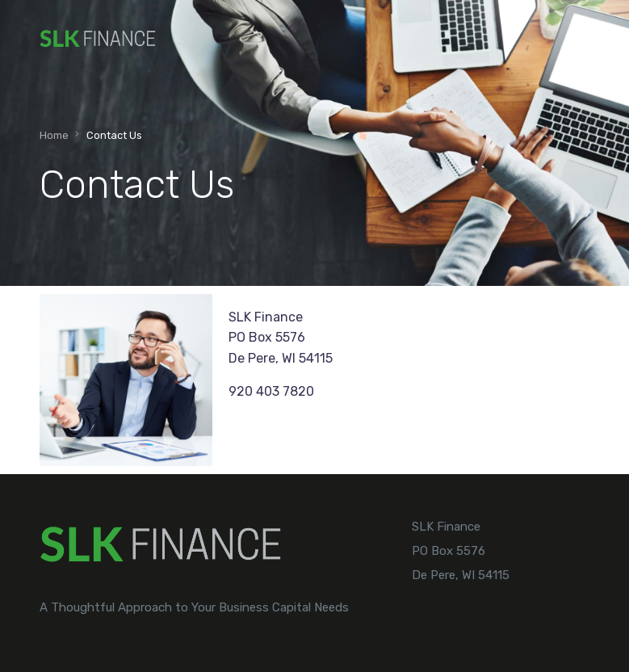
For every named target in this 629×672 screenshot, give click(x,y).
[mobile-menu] (575, 39)
